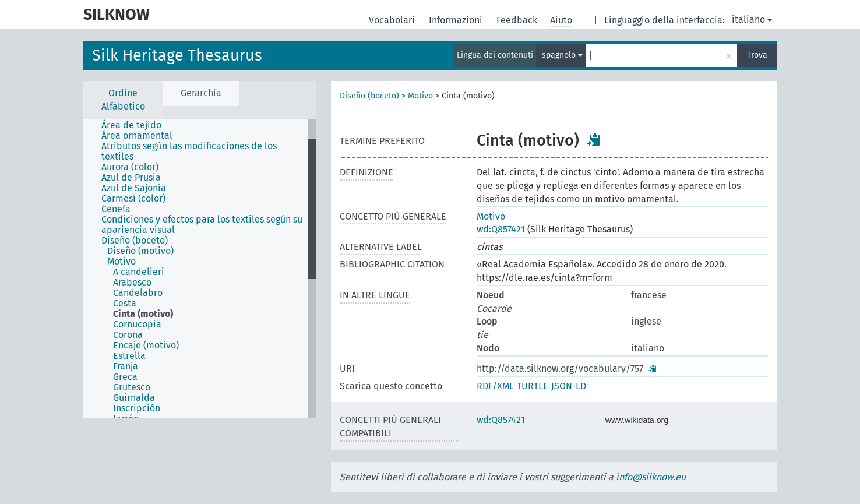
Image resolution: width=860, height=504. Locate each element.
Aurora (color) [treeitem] (130, 167)
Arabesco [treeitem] (132, 283)
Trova (757, 55)
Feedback (518, 20)
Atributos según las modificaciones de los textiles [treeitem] (189, 151)
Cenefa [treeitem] (116, 209)
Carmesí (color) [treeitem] (133, 199)
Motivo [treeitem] (121, 262)
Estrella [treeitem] (129, 356)
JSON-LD (569, 386)
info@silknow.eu (651, 477)
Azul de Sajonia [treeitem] (134, 188)
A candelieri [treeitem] (139, 272)
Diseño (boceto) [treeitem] (135, 241)
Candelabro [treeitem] (138, 293)
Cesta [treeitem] (125, 304)
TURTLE (533, 386)
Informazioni (457, 20)
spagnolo (562, 55)
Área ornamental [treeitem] (137, 136)
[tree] (200, 269)
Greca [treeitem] (125, 377)
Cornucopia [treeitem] (137, 325)
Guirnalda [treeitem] (134, 398)
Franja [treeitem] (126, 366)
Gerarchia (201, 93)
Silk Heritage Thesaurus (177, 55)
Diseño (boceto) (369, 96)
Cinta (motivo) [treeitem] (143, 314)
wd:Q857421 (501, 229)
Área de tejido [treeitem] (131, 125)
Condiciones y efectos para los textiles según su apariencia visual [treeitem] (202, 225)
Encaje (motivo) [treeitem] (146, 346)
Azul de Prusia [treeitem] (131, 178)
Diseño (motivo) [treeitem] (140, 251)
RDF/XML (495, 386)
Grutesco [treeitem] (132, 387)
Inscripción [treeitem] (137, 408)
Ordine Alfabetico (123, 100)
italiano (752, 20)
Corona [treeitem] (128, 335)
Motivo (420, 96)
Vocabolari (393, 20)
